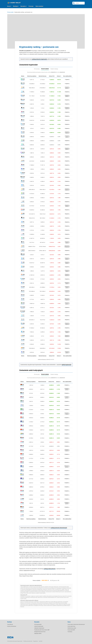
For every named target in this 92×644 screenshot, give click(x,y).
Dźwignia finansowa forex (40, 632)
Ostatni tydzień (45, 69)
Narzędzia (23, 6)
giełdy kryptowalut (67, 365)
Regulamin (36, 641)
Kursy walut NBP (71, 630)
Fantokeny (70, 632)
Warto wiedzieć (39, 6)
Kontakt (41, 641)
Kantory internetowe (12, 626)
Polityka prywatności (28, 641)
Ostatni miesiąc (54, 69)
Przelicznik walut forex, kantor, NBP (42, 630)
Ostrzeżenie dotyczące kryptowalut (15, 641)
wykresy (23, 80)
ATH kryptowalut (38, 624)
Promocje (31, 6)
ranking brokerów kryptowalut (39, 59)
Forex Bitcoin (10, 624)
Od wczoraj (37, 69)
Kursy (9, 6)
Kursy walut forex (71, 626)
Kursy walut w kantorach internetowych (76, 624)
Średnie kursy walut (72, 628)
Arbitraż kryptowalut (39, 626)
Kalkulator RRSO (38, 633)
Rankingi (15, 6)
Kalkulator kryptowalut (39, 628)
